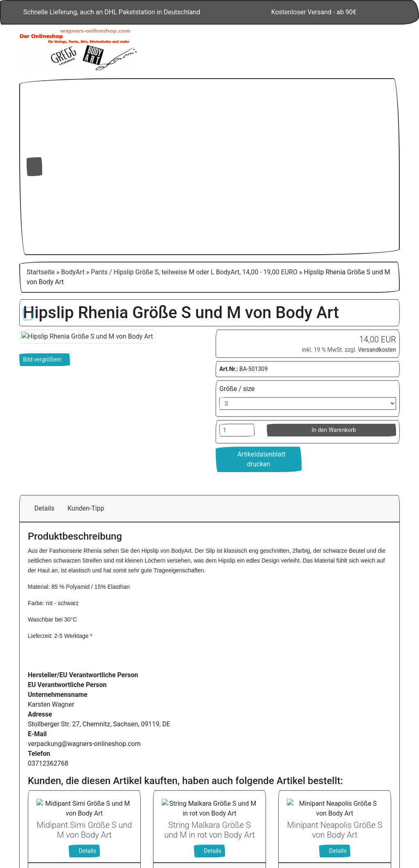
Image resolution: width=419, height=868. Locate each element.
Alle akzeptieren (319, 752)
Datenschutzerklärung (286, 830)
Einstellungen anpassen (319, 792)
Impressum (340, 830)
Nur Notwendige (319, 773)
